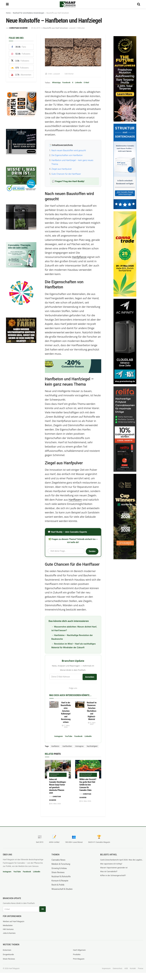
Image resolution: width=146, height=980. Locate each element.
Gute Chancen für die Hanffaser (66, 174)
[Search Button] (139, 4)
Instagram (59, 736)
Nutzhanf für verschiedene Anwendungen (29, 13)
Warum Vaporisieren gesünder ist (114, 868)
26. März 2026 (85, 801)
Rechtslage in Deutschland (86, 775)
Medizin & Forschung (61, 864)
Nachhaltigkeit (92, 746)
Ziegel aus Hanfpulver (62, 169)
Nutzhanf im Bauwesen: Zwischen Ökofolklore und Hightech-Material (92, 711)
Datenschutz (118, 968)
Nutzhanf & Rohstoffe (61, 877)
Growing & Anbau (59, 868)
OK (43, 909)
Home (8, 13)
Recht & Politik (58, 885)
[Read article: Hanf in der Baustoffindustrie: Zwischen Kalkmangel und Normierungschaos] (54, 705)
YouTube (69, 736)
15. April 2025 (92, 724)
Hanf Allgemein (79, 950)
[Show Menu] (7, 4)
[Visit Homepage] (72, 4)
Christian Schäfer (18, 28)
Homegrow (79, 746)
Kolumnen (7, 950)
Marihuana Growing (55, 775)
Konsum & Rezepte (60, 881)
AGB (126, 968)
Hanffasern (75, 500)
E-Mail (86, 82)
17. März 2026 (66, 726)
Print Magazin (79, 959)
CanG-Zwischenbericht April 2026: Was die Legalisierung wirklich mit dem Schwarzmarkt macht (122, 860)
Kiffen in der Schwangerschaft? (113, 875)
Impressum (106, 968)
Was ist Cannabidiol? (109, 871)
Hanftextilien (67, 746)
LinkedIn (78, 82)
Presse (141, 968)
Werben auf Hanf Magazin (14, 921)
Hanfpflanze (79, 257)
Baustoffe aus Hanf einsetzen (58, 13)
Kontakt (133, 968)
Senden (92, 551)
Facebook (66, 82)
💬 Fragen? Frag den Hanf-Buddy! (68, 181)
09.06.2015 (36, 28)
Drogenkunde (8, 954)
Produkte (77, 954)
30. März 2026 (55, 804)
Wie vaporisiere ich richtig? (111, 864)
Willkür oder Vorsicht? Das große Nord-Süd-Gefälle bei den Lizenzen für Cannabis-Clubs (88, 785)
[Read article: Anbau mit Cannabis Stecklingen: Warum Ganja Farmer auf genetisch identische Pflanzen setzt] (58, 769)
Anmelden (90, 677)
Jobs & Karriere (9, 933)
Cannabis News (58, 860)
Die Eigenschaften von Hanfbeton (67, 155)
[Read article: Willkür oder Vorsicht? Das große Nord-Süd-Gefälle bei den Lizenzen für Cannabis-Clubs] (88, 769)
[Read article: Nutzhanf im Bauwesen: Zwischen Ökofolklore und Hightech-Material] (80, 705)
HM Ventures (8, 929)
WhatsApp (56, 82)
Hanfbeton (55, 746)
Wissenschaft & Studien (62, 889)
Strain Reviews (58, 872)
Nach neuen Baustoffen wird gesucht (69, 150)
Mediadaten (8, 925)
